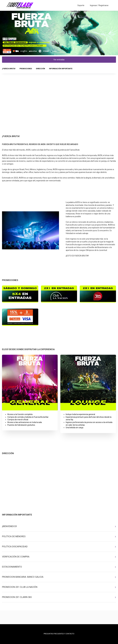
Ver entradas (59, 60)
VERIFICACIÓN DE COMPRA (16, 557)
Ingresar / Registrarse (99, 5)
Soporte (81, 5)
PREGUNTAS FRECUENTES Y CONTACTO (59, 634)
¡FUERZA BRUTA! (9, 69)
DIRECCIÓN (40, 69)
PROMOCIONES (26, 69)
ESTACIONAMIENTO (12, 567)
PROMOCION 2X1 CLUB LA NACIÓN (20, 587)
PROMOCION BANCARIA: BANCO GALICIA (23, 577)
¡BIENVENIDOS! (9, 526)
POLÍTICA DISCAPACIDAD (15, 546)
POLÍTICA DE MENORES (14, 536)
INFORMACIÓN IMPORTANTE (61, 69)
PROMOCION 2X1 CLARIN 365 (17, 597)
